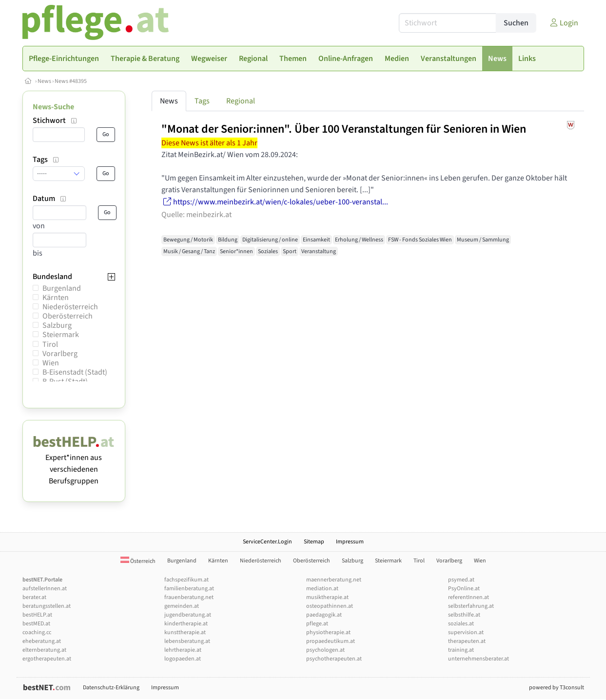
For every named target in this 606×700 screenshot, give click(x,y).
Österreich (138, 561)
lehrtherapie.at (183, 650)
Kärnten (56, 298)
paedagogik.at (324, 615)
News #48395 (71, 81)
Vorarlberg (60, 354)
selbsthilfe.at (464, 615)
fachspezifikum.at (186, 580)
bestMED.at (36, 624)
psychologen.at (325, 650)
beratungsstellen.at (47, 606)
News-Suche (53, 107)
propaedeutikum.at (331, 641)
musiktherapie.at (327, 597)
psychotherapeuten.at (334, 659)
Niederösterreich (70, 307)
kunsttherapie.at (185, 632)
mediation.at (322, 589)
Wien (51, 363)
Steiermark (61, 335)
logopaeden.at (183, 659)
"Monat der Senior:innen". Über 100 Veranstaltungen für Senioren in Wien (344, 129)
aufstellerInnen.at (45, 589)
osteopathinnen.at (330, 606)
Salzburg (57, 325)
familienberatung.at (189, 589)
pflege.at (317, 624)
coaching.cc (37, 632)
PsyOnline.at (464, 589)
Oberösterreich (68, 316)
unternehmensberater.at (479, 659)
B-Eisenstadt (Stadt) (75, 372)
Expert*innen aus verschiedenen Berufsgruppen (74, 463)
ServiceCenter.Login (267, 542)
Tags (202, 101)
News (44, 81)
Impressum (350, 542)
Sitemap (314, 542)
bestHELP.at (37, 615)
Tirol (50, 344)
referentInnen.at (469, 597)
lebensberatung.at (187, 641)
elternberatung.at (44, 650)
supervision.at (466, 632)
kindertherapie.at (186, 624)
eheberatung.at (42, 641)
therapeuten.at (467, 641)
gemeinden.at (182, 606)
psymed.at (461, 580)
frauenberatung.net (189, 597)
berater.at (34, 597)
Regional (241, 101)
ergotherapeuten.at (47, 659)
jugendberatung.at (188, 615)
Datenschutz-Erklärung (111, 688)
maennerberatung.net (334, 580)
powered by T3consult (557, 688)
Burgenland (62, 288)
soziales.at (461, 624)
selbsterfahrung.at (471, 606)
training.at (461, 650)
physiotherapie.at (328, 632)
